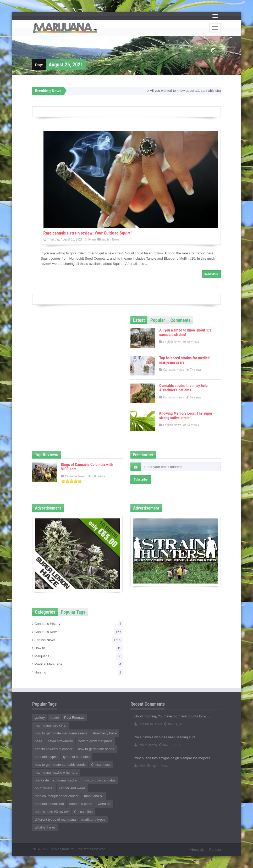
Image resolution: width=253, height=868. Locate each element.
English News (108, 239)
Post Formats (74, 718)
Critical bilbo (83, 812)
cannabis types (46, 757)
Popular (158, 320)
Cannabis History (77, 624)
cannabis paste (81, 804)
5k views (194, 397)
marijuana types (93, 820)
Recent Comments (148, 704)
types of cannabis (76, 757)
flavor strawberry (60, 741)
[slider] (71, 481)
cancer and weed (72, 788)
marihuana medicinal (51, 725)
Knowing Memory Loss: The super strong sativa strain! (186, 416)
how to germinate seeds (96, 749)
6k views (191, 342)
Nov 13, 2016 (170, 745)
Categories (45, 612)
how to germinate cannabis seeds (60, 765)
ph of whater (44, 788)
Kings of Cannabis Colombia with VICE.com (87, 467)
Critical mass (101, 765)
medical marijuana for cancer (57, 796)
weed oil (104, 804)
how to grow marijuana (95, 741)
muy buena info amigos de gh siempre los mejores (172, 758)
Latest (139, 320)
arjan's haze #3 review (52, 812)
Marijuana (77, 656)
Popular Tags (73, 612)
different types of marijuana (55, 820)
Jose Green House (148, 724)
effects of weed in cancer (54, 749)
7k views (194, 370)
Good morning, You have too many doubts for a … (172, 716)
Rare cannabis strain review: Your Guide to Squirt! (88, 233)
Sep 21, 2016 (157, 766)
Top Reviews (46, 455)
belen (140, 766)
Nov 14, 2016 (175, 724)
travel (54, 718)
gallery (40, 718)
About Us (197, 850)
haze (38, 741)
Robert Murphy (146, 745)
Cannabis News (172, 370)
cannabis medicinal (49, 804)
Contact (215, 850)
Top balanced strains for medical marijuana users (185, 360)
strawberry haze (104, 733)
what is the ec (45, 827)
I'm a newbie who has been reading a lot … (167, 737)
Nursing (77, 672)
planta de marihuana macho (56, 780)
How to (77, 648)
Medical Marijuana (77, 664)
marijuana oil (94, 796)
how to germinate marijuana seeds (61, 733)
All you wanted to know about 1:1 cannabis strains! (189, 91)
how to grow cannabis (99, 780)
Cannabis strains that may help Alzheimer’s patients (183, 388)
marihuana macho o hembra (56, 772)
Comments (181, 320)
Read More (211, 274)
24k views (97, 476)
